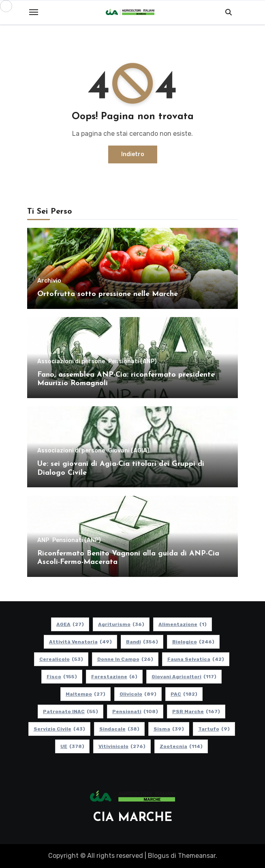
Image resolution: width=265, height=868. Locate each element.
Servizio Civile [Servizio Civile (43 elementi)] (59, 729)
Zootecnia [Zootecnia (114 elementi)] (181, 746)
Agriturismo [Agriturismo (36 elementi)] (121, 624)
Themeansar (197, 856)
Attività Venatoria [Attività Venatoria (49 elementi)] (80, 642)
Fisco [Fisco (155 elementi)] (62, 677)
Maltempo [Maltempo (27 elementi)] (85, 694)
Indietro (133, 154)
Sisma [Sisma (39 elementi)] (169, 729)
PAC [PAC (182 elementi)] (184, 694)
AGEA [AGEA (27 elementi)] (70, 624)
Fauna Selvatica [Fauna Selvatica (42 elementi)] (196, 659)
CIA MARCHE (133, 818)
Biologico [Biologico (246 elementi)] (193, 642)
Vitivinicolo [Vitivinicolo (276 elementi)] (122, 746)
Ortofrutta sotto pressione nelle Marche (108, 294)
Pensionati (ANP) (132, 362)
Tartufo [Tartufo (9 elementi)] (214, 729)
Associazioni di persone (71, 362)
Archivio (49, 281)
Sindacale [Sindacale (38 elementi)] (119, 729)
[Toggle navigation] (34, 12)
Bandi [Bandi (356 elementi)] (142, 642)
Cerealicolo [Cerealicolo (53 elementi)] (61, 659)
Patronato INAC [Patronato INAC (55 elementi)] (71, 712)
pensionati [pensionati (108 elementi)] (135, 712)
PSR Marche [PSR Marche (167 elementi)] (196, 712)
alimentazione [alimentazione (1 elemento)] (183, 624)
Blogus (158, 856)
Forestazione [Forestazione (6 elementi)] (114, 677)
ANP (43, 540)
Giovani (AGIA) (129, 451)
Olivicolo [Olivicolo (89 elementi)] (138, 694)
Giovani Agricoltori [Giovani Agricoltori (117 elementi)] (184, 677)
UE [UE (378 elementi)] (72, 746)
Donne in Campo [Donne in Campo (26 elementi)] (125, 659)
